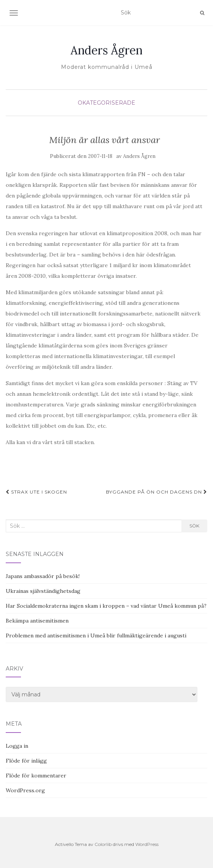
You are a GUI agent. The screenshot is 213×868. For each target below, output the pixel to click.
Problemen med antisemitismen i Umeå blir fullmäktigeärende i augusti (96, 635)
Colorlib (103, 844)
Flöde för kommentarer (36, 776)
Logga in (17, 746)
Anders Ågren (106, 50)
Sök (194, 526)
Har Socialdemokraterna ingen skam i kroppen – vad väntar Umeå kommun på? (106, 606)
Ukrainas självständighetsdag (43, 591)
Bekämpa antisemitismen (37, 621)
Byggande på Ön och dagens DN (157, 492)
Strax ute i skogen (36, 492)
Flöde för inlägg (26, 761)
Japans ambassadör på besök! (43, 576)
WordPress (147, 844)
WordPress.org (25, 790)
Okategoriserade (106, 103)
